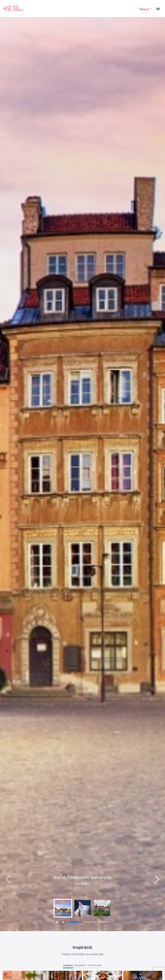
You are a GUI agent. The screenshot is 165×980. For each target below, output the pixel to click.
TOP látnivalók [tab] (94, 965)
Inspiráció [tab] (68, 965)
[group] (63, 908)
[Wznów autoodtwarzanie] (64, 922)
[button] (157, 879)
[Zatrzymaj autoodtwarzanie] (57, 922)
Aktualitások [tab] (80, 965)
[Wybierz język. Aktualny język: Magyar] (146, 9)
